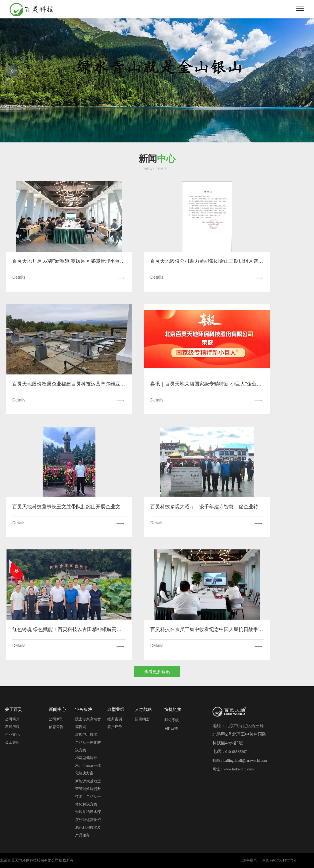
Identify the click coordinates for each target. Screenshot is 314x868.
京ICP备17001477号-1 (280, 860)
